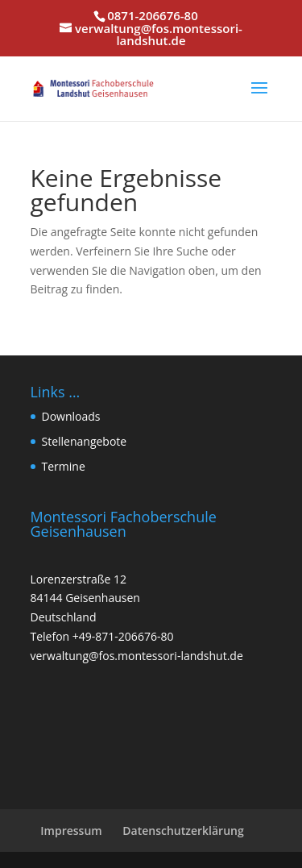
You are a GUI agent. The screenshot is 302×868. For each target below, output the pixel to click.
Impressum (71, 831)
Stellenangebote (85, 441)
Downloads (71, 416)
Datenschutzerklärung (183, 831)
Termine (64, 466)
